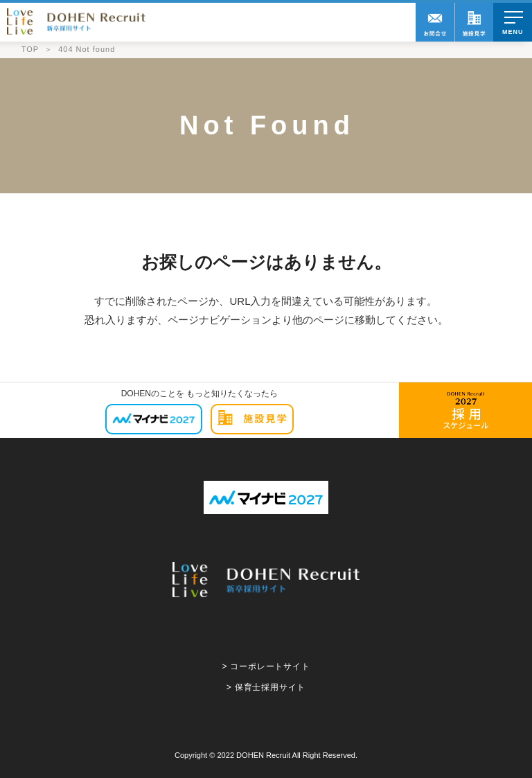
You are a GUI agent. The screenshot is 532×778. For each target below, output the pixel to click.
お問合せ (435, 22)
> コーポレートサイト (266, 666)
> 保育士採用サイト (266, 687)
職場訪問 (474, 22)
